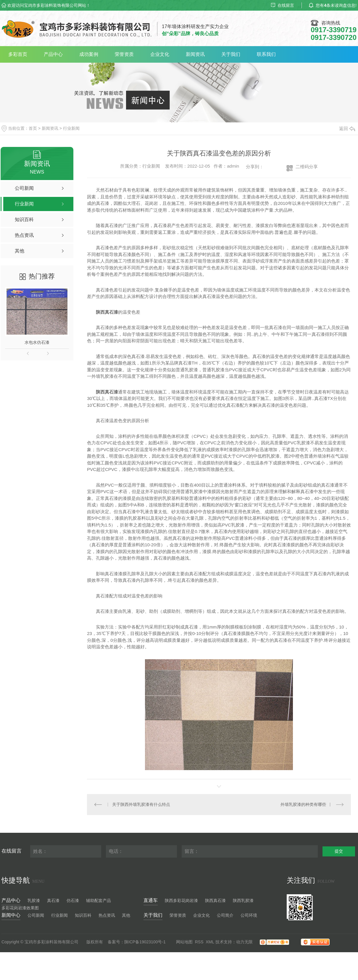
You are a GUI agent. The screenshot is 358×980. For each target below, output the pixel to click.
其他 (126, 915)
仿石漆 (73, 900)
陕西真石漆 (215, 900)
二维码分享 (307, 167)
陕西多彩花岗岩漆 (181, 900)
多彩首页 (18, 54)
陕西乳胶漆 (243, 900)
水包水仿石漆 (37, 342)
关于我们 (231, 54)
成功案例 (89, 54)
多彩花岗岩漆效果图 (20, 908)
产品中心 (53, 54)
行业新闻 (71, 128)
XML (210, 942)
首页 (33, 128)
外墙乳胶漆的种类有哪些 (303, 804)
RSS (199, 942)
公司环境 (249, 915)
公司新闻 (36, 915)
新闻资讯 (195, 54)
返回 (347, 128)
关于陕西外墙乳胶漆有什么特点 (141, 804)
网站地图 (184, 942)
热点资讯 (107, 915)
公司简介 (225, 915)
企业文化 (160, 54)
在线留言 (283, 5)
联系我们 (266, 54)
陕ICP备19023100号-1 (145, 942)
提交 (339, 851)
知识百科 (83, 915)
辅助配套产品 (99, 900)
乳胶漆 (34, 900)
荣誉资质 (124, 54)
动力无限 (244, 942)
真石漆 (53, 900)
